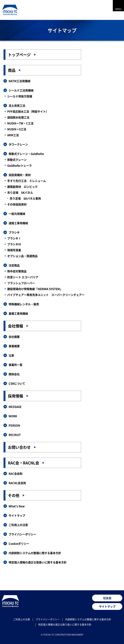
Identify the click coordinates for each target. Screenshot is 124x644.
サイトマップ (17, 515)
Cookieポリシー (19, 544)
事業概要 (14, 346)
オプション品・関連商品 (22, 256)
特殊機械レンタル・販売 (24, 304)
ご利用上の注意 (18, 525)
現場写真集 (14, 250)
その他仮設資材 (17, 204)
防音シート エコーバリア (23, 277)
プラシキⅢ (14, 244)
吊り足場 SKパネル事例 (25, 198)
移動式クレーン (17, 160)
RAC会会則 (16, 474)
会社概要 (14, 337)
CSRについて (17, 383)
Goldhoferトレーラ (19, 165)
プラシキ (14, 232)
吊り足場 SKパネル (20, 192)
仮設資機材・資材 (20, 175)
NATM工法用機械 (19, 81)
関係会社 (14, 374)
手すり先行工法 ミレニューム (27, 181)
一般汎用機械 (17, 214)
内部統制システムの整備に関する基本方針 (35, 553)
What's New (17, 506)
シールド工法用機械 (21, 90)
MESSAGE (15, 407)
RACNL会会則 (17, 483)
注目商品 (14, 265)
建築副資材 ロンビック (22, 187)
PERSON (14, 425)
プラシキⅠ (14, 238)
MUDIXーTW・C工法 (20, 123)
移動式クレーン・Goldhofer (26, 154)
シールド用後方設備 (20, 96)
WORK (13, 416)
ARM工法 (13, 135)
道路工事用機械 (18, 223)
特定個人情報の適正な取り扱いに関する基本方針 (65, 624)
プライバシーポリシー (22, 534)
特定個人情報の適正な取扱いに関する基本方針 (38, 562)
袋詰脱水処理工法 (18, 117)
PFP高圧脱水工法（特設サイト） (28, 111)
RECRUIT (15, 435)
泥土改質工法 (17, 106)
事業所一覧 (16, 365)
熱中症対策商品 (17, 271)
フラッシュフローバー (21, 283)
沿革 (11, 355)
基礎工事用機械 (18, 313)
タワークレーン (18, 144)
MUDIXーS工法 (17, 129)
